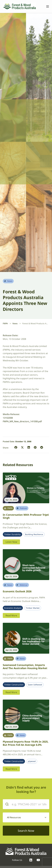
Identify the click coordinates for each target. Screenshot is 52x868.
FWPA (5, 323)
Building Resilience (34, 534)
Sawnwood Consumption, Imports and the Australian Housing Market (25, 667)
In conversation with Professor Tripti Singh (26, 516)
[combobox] (26, 817)
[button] (16, 448)
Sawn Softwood (35, 685)
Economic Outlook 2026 (17, 591)
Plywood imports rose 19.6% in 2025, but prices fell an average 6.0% (26, 743)
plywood (32, 761)
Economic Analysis (13, 608)
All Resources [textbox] (14, 817)
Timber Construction (14, 685)
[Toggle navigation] (46, 6)
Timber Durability (12, 534)
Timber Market (33, 608)
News (15, 323)
